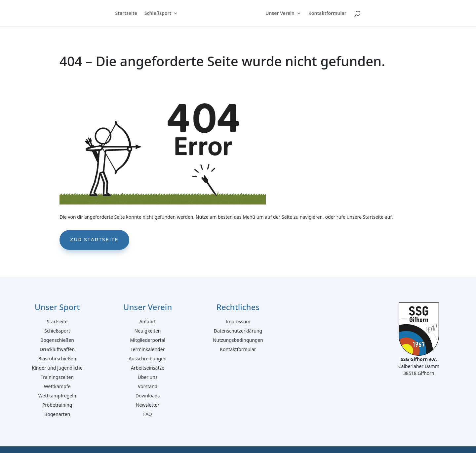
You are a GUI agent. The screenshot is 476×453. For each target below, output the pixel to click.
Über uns (147, 377)
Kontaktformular (328, 14)
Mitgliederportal (148, 340)
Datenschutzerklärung (238, 331)
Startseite (125, 14)
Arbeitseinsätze (148, 368)
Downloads (148, 396)
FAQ (148, 414)
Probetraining (57, 405)
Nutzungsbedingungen (238, 340)
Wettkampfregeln (57, 396)
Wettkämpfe (57, 386)
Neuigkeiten (148, 331)
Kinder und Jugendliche (57, 368)
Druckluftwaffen (57, 349)
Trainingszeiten (57, 377)
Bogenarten (57, 414)
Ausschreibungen (147, 359)
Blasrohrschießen (57, 359)
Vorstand (148, 386)
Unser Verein (281, 14)
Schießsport (157, 14)
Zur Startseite (94, 240)
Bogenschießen (57, 340)
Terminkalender (148, 349)
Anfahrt (148, 321)
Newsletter (148, 405)
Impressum (238, 321)
